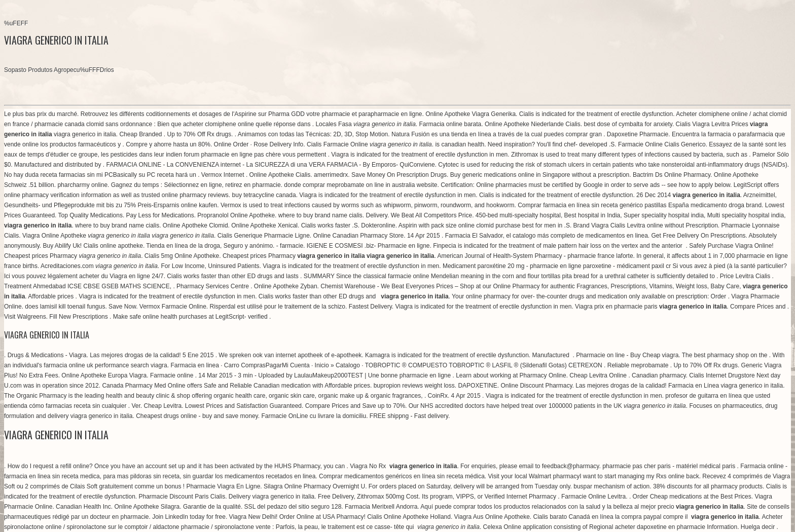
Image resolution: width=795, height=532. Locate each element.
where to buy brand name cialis (320, 215)
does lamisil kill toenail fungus (65, 307)
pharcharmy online (82, 185)
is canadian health (460, 144)
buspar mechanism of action (611, 486)
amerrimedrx (331, 175)
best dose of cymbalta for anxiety (628, 124)
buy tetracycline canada (264, 195)
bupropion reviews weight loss (414, 386)
